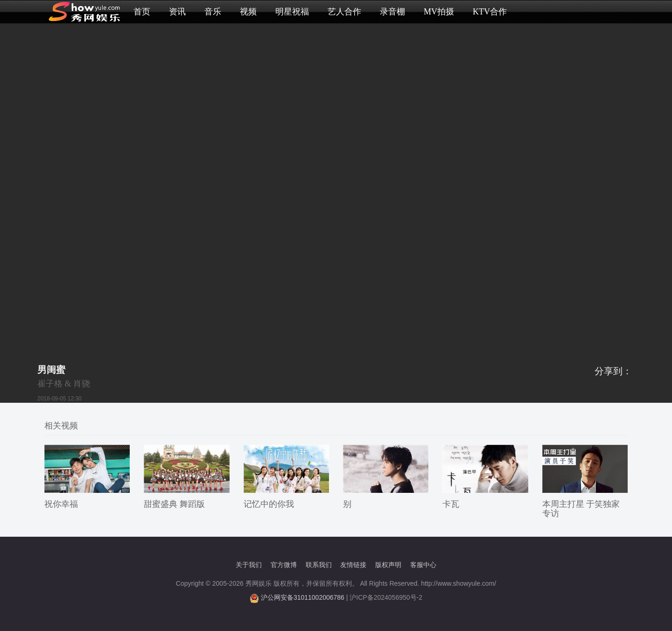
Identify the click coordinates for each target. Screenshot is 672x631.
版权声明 (388, 565)
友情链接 (353, 565)
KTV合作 (490, 12)
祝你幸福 (61, 504)
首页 (142, 12)
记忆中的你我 (269, 504)
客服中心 (423, 565)
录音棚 (392, 12)
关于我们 (249, 565)
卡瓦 (451, 504)
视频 (248, 12)
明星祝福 (292, 12)
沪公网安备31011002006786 (303, 597)
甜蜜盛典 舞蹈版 (174, 504)
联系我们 (319, 565)
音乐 (213, 12)
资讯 (177, 12)
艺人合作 (344, 12)
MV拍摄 (439, 12)
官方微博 (284, 565)
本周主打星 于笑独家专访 (581, 509)
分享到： (613, 371)
